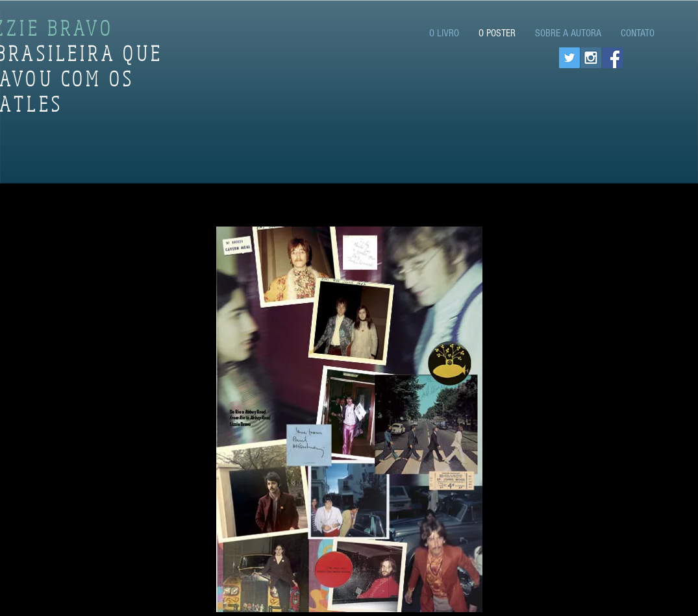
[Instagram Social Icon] (591, 58)
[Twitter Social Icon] (569, 58)
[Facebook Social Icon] (612, 58)
